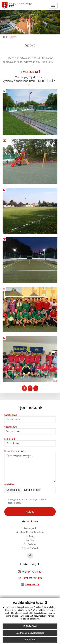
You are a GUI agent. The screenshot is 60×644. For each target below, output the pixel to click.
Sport (12, 37)
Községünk (30, 528)
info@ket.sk (32, 585)
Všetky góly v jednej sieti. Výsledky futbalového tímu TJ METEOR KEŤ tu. (30, 79)
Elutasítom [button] (30, 640)
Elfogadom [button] (30, 626)
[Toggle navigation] (53, 5)
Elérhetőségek (30, 548)
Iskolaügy (30, 536)
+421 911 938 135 (32, 578)
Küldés (30, 512)
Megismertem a (27, 501)
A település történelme (30, 532)
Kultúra (30, 540)
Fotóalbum (30, 544)
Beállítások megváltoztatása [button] (30, 633)
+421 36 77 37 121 (32, 572)
